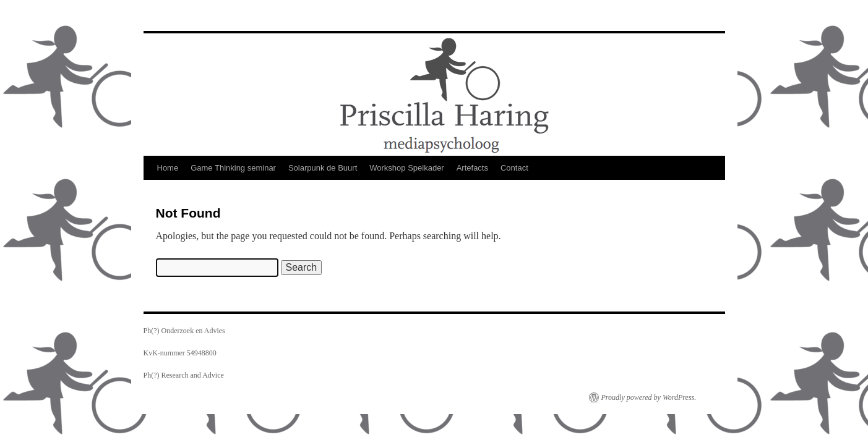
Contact (514, 168)
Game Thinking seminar (233, 168)
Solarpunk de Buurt (323, 168)
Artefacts (472, 168)
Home (168, 168)
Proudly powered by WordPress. (649, 397)
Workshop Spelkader (406, 168)
